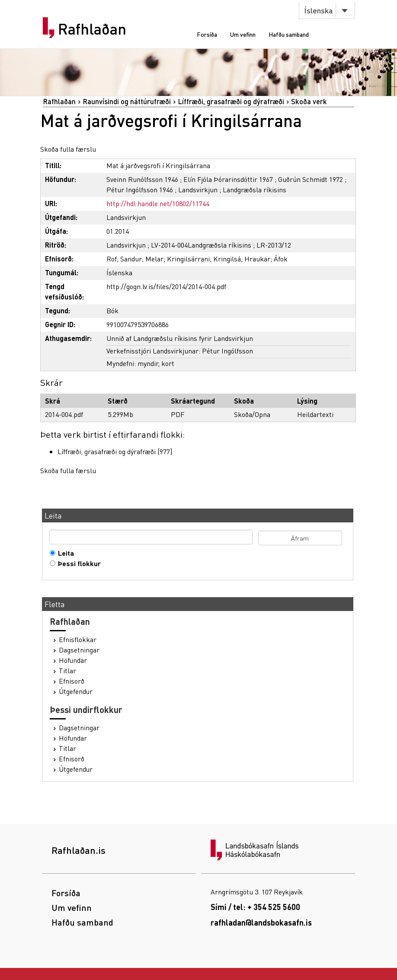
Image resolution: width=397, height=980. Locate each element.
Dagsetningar (79, 650)
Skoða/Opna (252, 414)
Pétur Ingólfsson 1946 (140, 189)
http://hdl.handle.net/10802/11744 (158, 203)
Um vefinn (243, 34)
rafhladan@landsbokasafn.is (261, 922)
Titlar (67, 671)
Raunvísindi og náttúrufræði (127, 101)
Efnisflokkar (78, 640)
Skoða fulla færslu (68, 149)
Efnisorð (72, 681)
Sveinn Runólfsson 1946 (142, 179)
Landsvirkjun (198, 189)
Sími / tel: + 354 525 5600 (255, 907)
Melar (154, 259)
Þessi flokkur (77, 563)
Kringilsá (227, 259)
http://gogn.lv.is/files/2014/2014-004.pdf (166, 286)
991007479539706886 (138, 324)
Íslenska (318, 10)
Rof (112, 259)
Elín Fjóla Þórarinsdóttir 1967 (228, 179)
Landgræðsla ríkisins (255, 189)
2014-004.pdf (64, 414)
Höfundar (73, 660)
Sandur (131, 259)
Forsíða (207, 34)
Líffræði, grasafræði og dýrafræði (231, 101)
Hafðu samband (289, 34)
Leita (64, 553)
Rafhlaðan (92, 29)
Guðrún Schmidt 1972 (311, 179)
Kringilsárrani (188, 259)
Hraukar (257, 259)
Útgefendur (76, 691)
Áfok (281, 259)
